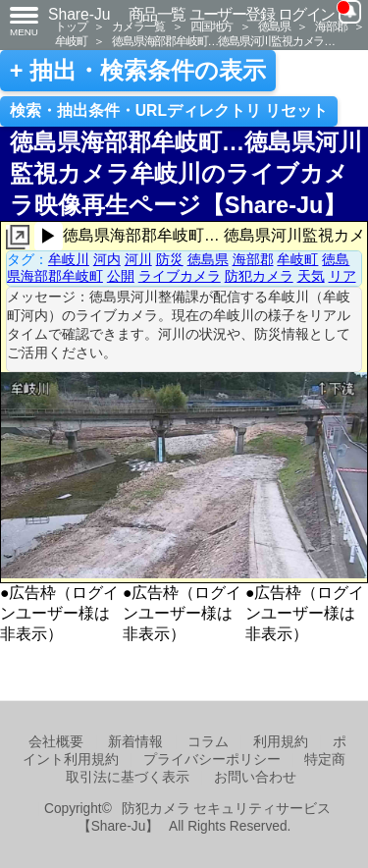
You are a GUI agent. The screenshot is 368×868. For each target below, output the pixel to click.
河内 (107, 259)
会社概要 (56, 742)
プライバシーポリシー (212, 759)
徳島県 (274, 26)
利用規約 (281, 742)
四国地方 (211, 26)
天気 (311, 276)
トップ (71, 26)
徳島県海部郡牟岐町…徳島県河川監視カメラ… (223, 41)
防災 (170, 259)
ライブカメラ (180, 276)
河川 (138, 259)
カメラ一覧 (138, 26)
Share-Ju (79, 14)
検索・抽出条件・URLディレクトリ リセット (169, 110)
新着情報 (135, 742)
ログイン (306, 14)
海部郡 (331, 26)
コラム (208, 742)
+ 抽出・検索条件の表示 (138, 71)
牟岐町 (71, 41)
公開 (121, 276)
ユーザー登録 (232, 14)
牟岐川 (69, 259)
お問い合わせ (255, 777)
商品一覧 (157, 14)
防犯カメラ (259, 276)
